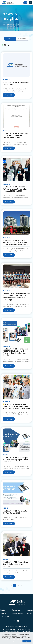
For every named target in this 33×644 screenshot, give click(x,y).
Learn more (5, 641)
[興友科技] (8, 3)
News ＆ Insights (11, 25)
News (10, 39)
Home (4, 25)
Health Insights (23, 39)
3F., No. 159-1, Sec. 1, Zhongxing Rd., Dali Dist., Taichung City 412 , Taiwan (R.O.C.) (16, 630)
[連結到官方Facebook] (15, 621)
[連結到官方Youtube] (18, 621)
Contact (29, 613)
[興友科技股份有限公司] (17, 603)
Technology (16, 610)
